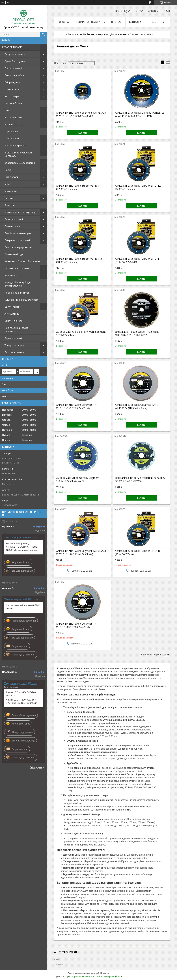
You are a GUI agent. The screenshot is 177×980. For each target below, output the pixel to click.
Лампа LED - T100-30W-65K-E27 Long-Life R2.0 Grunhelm (22, 701)
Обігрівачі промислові (17, 240)
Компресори (12, 138)
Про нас (116, 22)
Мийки (8, 184)
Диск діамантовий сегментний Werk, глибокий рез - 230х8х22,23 (137, 333)
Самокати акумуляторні (18, 247)
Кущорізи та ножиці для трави (22, 300)
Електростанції (13, 68)
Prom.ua (105, 973)
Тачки (8, 110)
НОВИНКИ (61, 964)
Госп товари (12, 177)
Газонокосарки (13, 226)
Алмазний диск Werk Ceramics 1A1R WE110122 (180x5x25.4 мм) (136, 406)
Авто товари (12, 96)
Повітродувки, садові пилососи (17, 329)
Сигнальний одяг (14, 254)
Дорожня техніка (14, 352)
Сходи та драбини (15, 75)
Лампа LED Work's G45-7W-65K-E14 (21, 694)
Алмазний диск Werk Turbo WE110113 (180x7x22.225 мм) (79, 260)
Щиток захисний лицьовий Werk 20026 (23, 607)
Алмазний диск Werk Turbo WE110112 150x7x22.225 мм (138, 187)
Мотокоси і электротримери (21, 212)
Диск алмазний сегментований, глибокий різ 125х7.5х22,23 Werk (140, 479)
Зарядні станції (13, 338)
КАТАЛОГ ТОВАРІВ (12, 47)
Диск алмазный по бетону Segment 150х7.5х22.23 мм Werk (78, 479)
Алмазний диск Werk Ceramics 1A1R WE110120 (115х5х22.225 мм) (78, 625)
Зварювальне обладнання (20, 163)
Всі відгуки (36, 767)
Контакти (135, 22)
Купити (83, 133)
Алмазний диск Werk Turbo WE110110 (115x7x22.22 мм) (138, 552)
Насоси (9, 198)
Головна (63, 22)
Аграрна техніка (14, 124)
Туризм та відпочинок (17, 268)
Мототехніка (12, 89)
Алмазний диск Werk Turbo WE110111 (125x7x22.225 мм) (79, 187)
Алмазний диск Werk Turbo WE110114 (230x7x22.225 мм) (138, 260)
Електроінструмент (16, 146)
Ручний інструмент (15, 61)
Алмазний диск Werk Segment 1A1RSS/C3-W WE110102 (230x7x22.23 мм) (140, 114)
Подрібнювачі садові (17, 293)
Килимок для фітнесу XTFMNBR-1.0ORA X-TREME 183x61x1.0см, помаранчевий (22, 547)
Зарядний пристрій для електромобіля (18, 284)
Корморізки (11, 131)
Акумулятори (12, 314)
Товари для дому (14, 345)
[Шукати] (43, 34)
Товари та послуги (88, 22)
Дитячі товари (13, 307)
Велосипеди (11, 275)
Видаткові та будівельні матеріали (18, 154)
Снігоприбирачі (13, 103)
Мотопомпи (11, 191)
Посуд (8, 170)
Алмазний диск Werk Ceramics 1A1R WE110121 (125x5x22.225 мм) (78, 406)
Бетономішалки (14, 117)
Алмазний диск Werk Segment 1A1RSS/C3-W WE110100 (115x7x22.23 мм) (81, 552)
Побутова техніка (15, 54)
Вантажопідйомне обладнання (22, 261)
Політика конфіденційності (109, 977)
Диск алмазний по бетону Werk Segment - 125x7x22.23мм (82, 333)
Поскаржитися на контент (81, 977)
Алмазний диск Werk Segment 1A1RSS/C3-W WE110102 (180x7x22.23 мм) (81, 114)
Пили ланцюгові (14, 219)
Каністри (10, 205)
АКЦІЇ (58, 959)
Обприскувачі (13, 82)
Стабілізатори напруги (18, 233)
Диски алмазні (119, 34)
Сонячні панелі (13, 321)
